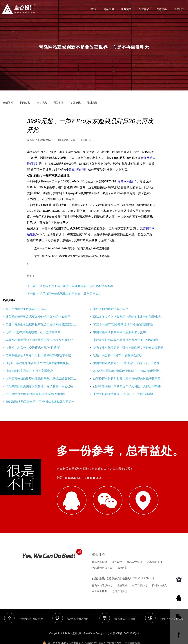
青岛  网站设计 (78, 170)
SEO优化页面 (155, 551)
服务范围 (126, 9)
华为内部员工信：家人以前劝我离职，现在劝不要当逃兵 (76, 286)
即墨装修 (122, 575)
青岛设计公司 (134, 551)
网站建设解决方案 (102, 557)
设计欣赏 (92, 103)
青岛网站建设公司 (102, 575)
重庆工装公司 (140, 575)
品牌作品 (144, 9)
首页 (94, 9)
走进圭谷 (162, 9)
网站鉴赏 (59, 103)
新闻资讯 (25, 103)
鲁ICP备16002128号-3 (126, 623)
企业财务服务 (100, 581)
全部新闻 (8, 103)
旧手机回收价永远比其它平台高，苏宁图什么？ (70, 294)
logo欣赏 (122, 557)
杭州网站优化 (160, 575)
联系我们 (179, 9)
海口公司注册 (120, 581)
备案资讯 (75, 103)
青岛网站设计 (100, 551)
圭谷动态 (42, 103)
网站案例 (109, 9)
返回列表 (86, 140)
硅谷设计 (117, 551)
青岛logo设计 (126, 181)
